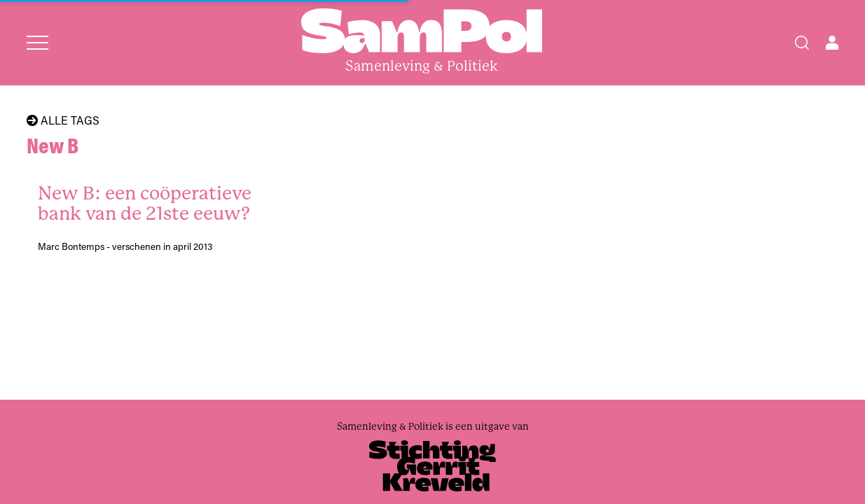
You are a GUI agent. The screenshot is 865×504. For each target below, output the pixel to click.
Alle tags (63, 120)
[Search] (802, 43)
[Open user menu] (832, 43)
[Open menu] (37, 43)
